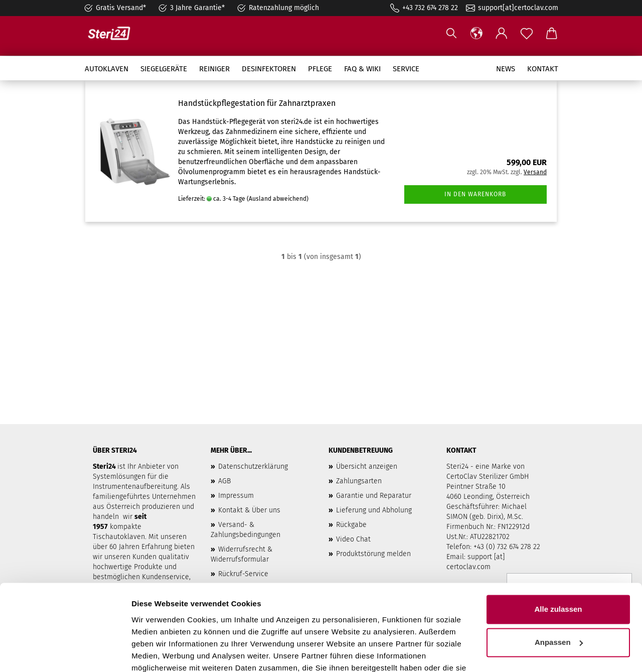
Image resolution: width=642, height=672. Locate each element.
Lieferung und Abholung (374, 510)
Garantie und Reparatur (374, 496)
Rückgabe (351, 525)
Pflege (320, 69)
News (506, 69)
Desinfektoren (269, 69)
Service (406, 69)
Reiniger (214, 69)
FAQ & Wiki (362, 69)
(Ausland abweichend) (278, 199)
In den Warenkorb (475, 194)
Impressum (236, 496)
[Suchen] (451, 34)
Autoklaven (107, 69)
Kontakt (543, 69)
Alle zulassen (558, 554)
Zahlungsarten (359, 481)
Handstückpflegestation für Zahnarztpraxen (257, 103)
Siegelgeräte (164, 69)
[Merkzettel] (527, 34)
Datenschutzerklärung (253, 466)
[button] (476, 34)
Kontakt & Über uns (249, 510)
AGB (224, 481)
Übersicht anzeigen (367, 466)
